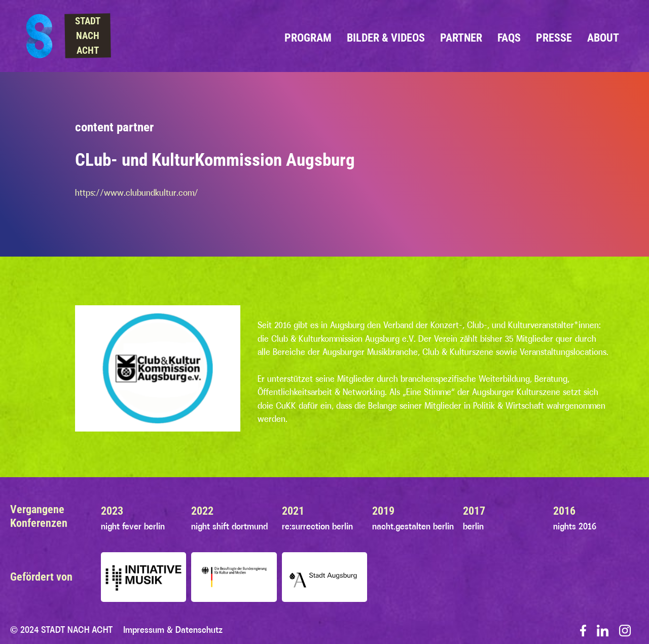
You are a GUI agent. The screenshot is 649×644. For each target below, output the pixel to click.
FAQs (509, 38)
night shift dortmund (229, 526)
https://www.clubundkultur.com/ (137, 193)
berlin (473, 526)
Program (308, 38)
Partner (461, 38)
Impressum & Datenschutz (173, 630)
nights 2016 (575, 526)
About (603, 38)
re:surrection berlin (317, 526)
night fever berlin (133, 526)
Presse (554, 38)
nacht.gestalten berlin (413, 526)
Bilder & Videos (386, 38)
